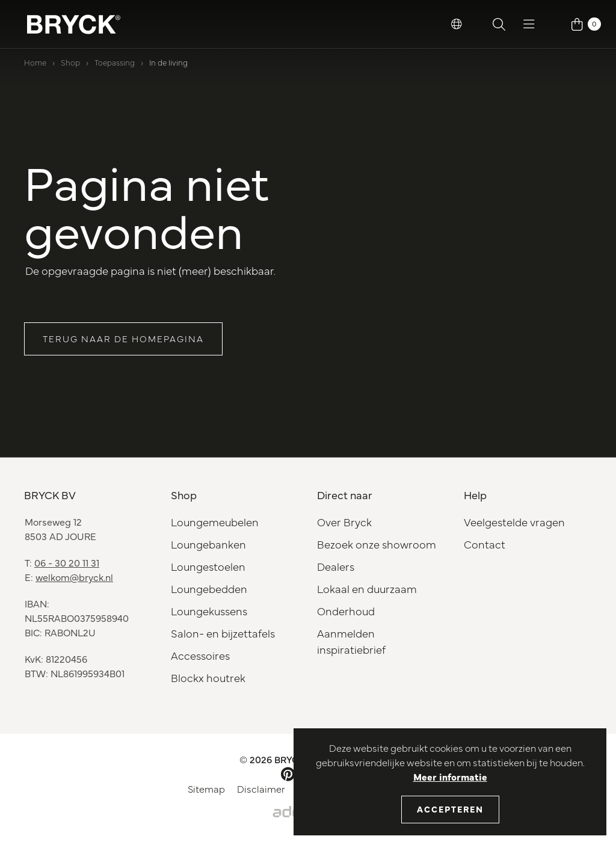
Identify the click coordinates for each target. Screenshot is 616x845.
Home (35, 62)
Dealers (336, 566)
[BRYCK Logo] (74, 24)
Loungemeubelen (215, 522)
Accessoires (200, 655)
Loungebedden (209, 588)
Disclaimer (261, 788)
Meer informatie (450, 776)
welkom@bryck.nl (74, 577)
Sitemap (206, 788)
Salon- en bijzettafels (223, 633)
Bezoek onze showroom (377, 544)
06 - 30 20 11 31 (67, 562)
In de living (168, 62)
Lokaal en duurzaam (367, 588)
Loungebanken (208, 544)
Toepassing (115, 62)
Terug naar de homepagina (123, 338)
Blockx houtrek (208, 678)
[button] (457, 24)
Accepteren (450, 809)
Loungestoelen (208, 566)
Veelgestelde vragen (514, 522)
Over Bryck (344, 522)
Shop (70, 62)
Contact (485, 544)
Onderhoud (346, 611)
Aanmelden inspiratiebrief (351, 641)
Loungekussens (209, 611)
